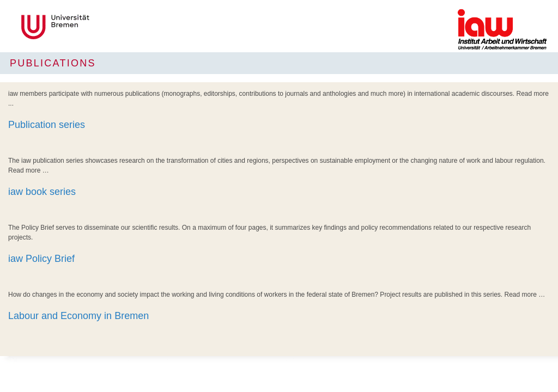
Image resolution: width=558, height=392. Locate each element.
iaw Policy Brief (41, 259)
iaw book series (42, 192)
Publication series (47, 125)
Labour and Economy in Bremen (78, 316)
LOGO (92, 27)
